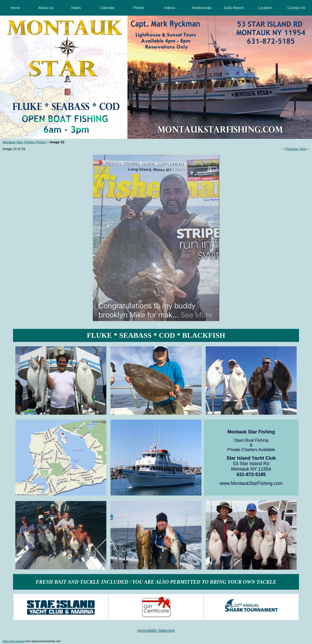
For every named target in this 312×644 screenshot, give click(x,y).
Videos (170, 8)
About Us (46, 8)
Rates (76, 8)
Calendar (107, 8)
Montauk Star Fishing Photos (24, 142)
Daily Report (234, 8)
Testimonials (202, 8)
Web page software (14, 641)
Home (15, 8)
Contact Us (296, 8)
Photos (139, 8)
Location (265, 8)
